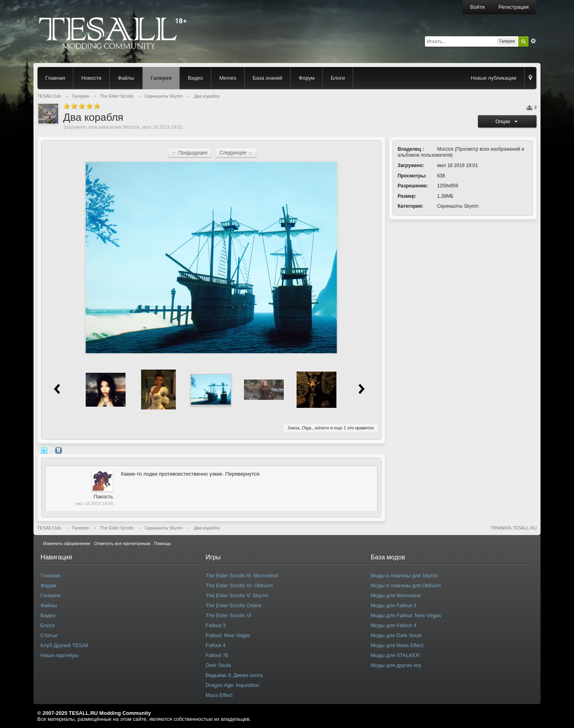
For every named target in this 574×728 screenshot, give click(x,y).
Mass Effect (219, 695)
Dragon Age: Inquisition (232, 685)
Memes (228, 78)
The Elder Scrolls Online (234, 605)
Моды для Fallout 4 (393, 625)
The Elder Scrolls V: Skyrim (237, 595)
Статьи (49, 635)
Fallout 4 (216, 645)
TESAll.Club (49, 528)
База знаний (268, 78)
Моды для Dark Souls (396, 635)
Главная (55, 78)
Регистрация (513, 7)
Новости (91, 78)
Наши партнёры (60, 655)
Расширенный (533, 41)
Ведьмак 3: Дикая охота (234, 675)
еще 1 (340, 428)
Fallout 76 (217, 655)
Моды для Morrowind (396, 595)
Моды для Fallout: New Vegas (406, 615)
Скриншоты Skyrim (458, 206)
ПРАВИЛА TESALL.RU (514, 528)
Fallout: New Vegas (228, 635)
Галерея (161, 78)
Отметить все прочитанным (122, 543)
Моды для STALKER (395, 655)
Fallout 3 (216, 625)
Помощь (162, 543)
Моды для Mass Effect (397, 645)
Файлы (126, 78)
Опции (507, 122)
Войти (478, 7)
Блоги (338, 78)
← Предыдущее (190, 153)
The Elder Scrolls (117, 528)
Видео (195, 78)
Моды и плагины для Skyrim (404, 576)
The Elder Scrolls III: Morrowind (242, 576)
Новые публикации (493, 78)
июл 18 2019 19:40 (94, 504)
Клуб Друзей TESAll (64, 645)
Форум (307, 78)
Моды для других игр (396, 665)
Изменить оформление (67, 543)
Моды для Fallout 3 (393, 605)
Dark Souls (218, 665)
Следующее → (236, 153)
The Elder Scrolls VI (229, 615)
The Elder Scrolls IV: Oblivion (239, 585)
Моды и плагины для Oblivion (406, 585)
